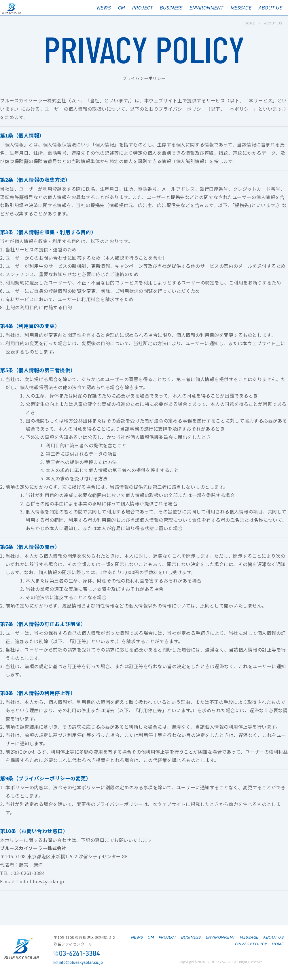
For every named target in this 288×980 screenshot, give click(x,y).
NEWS (104, 8)
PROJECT (143, 8)
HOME (250, 23)
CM (122, 8)
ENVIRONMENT (206, 8)
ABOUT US (270, 8)
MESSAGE (241, 8)
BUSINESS (171, 8)
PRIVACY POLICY (251, 944)
